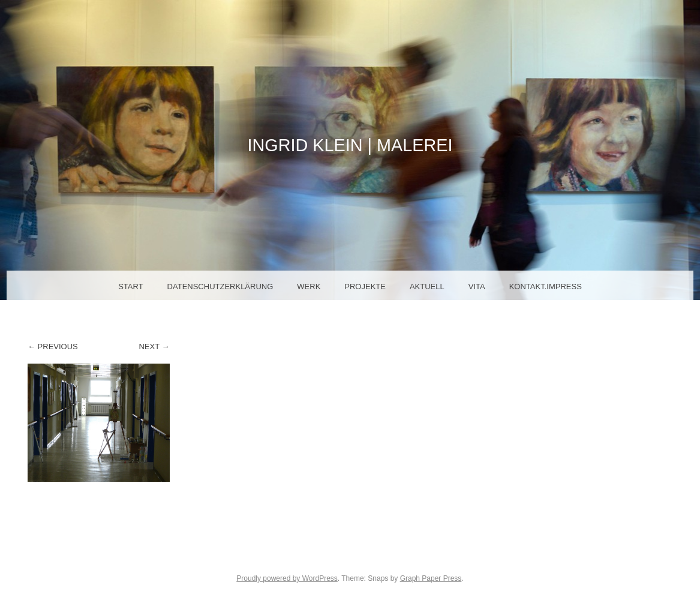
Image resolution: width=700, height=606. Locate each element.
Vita (477, 286)
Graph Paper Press (431, 578)
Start (130, 286)
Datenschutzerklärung (220, 286)
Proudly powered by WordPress (287, 578)
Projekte (365, 286)
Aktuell (427, 286)
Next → (154, 346)
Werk (309, 286)
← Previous (53, 346)
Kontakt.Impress (546, 286)
